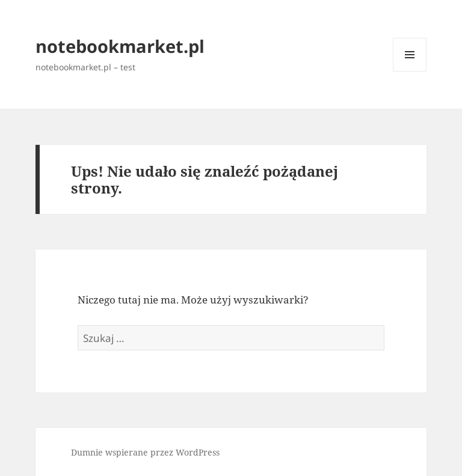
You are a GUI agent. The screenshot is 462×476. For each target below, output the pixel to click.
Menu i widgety (410, 71)
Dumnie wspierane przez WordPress (145, 452)
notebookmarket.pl (120, 46)
